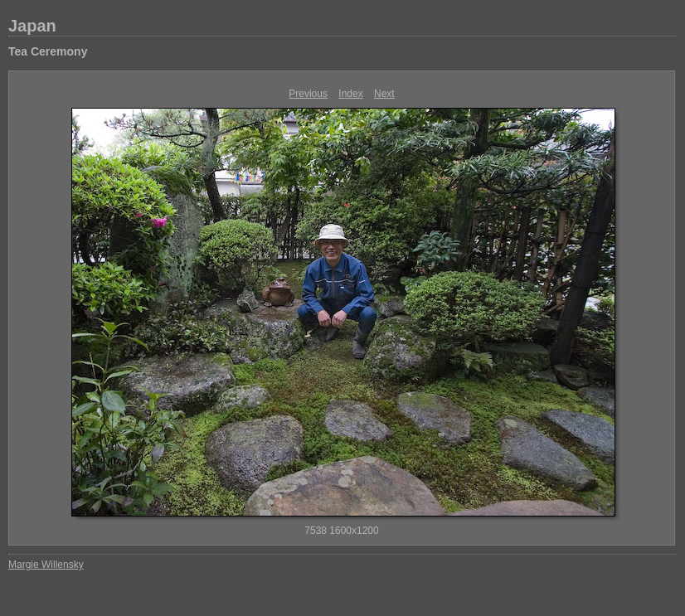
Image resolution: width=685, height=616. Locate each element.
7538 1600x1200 (341, 531)
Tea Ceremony (48, 51)
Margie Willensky (46, 565)
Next (384, 94)
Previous (308, 94)
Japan (32, 26)
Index (350, 94)
